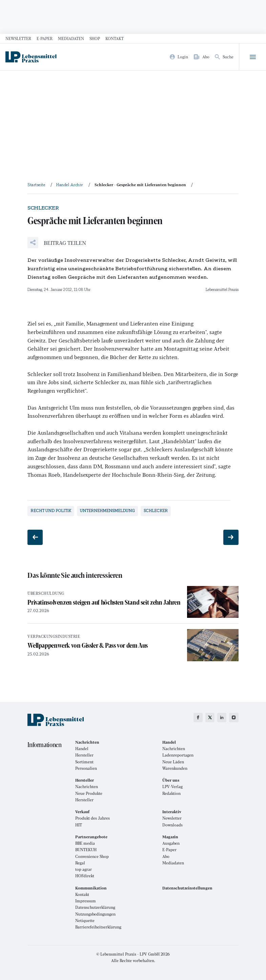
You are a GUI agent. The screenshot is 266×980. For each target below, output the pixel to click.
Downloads (172, 825)
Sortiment (84, 762)
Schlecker (156, 511)
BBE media (85, 843)
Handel (82, 749)
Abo (166, 856)
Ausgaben (171, 843)
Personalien (86, 768)
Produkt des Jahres (93, 818)
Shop (95, 38)
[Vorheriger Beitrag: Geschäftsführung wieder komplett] (35, 537)
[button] (57, 243)
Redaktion (171, 793)
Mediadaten (71, 38)
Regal (80, 863)
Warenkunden (175, 768)
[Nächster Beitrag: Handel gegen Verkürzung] (231, 537)
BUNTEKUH (86, 850)
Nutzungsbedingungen (95, 914)
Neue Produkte (89, 793)
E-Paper (45, 38)
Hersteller (84, 755)
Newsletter (18, 38)
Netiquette (85, 920)
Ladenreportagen (178, 755)
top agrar (84, 869)
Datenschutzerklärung (95, 907)
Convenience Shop (92, 856)
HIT (79, 825)
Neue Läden (173, 762)
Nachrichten (174, 749)
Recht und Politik (51, 511)
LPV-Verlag (172, 787)
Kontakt (115, 38)
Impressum (86, 901)
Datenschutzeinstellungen (187, 888)
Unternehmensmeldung (107, 511)
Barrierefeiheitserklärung (98, 927)
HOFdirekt (85, 876)
